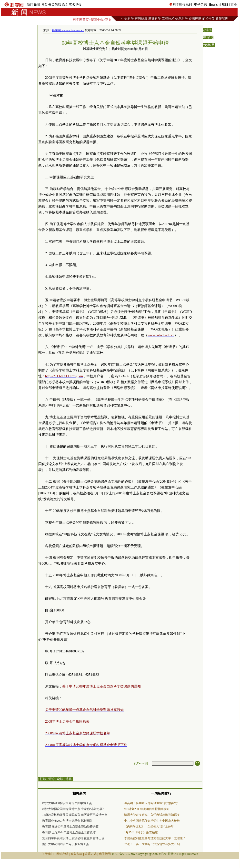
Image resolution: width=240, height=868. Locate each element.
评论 (51, 779)
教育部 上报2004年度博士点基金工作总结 (69, 832)
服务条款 (76, 854)
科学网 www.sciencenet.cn (68, 30)
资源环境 (195, 19)
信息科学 (181, 19)
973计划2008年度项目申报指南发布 (147, 809)
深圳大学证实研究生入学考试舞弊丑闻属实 (152, 815)
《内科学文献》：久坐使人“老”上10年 (149, 827)
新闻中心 (97, 20)
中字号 (208, 37)
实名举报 (75, 5)
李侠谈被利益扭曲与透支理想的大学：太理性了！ (156, 838)
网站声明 (62, 854)
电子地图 (105, 854)
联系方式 (91, 854)
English (214, 5)
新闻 (30, 5)
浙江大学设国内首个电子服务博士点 (66, 844)
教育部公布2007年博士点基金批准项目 (67, 821)
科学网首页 (81, 20)
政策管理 (222, 19)
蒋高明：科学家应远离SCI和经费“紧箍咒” (151, 803)
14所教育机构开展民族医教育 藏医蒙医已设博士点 (75, 815)
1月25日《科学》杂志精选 (141, 832)
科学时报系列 (182, 5)
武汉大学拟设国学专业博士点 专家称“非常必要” (73, 809)
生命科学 (128, 19)
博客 (44, 5)
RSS (225, 5)
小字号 (208, 30)
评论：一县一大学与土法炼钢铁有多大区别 (152, 844)
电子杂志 (200, 5)
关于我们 (48, 854)
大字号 (209, 45)
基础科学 (155, 19)
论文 (65, 5)
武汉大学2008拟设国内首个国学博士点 (67, 803)
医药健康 (141, 19)
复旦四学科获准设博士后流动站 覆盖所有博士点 (73, 838)
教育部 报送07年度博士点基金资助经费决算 (70, 827)
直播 (234, 5)
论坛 (37, 5)
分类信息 (55, 5)
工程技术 (168, 19)
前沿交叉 (209, 19)
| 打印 (42, 779)
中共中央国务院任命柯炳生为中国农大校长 (152, 821)
